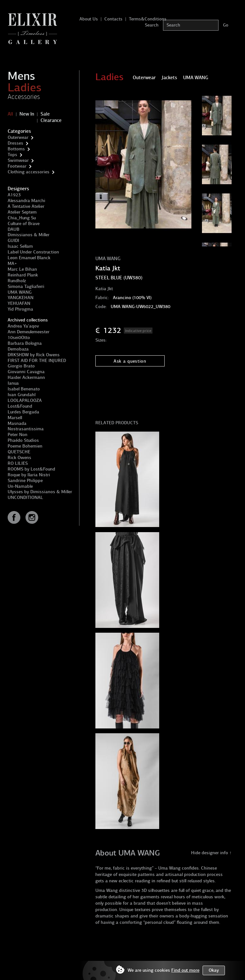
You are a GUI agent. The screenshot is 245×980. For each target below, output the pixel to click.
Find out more (185, 970)
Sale (45, 114)
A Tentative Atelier (26, 206)
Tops (12, 155)
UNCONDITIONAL (25, 498)
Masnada (17, 423)
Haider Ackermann (26, 377)
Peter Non (18, 435)
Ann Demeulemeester (29, 332)
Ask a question (130, 361)
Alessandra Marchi (26, 201)
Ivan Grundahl (22, 395)
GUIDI (13, 241)
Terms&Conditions (148, 19)
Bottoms (16, 149)
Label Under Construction (33, 252)
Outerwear (18, 137)
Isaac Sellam (20, 246)
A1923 (14, 195)
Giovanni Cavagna (26, 372)
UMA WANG (20, 292)
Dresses (15, 143)
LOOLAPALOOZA (25, 400)
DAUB (14, 229)
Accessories (24, 97)
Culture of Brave (24, 224)
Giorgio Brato (21, 366)
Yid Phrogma (20, 309)
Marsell (15, 418)
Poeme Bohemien (25, 446)
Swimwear (18, 160)
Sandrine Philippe (25, 481)
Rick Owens (19, 458)
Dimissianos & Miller (29, 235)
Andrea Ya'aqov (23, 326)
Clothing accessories (29, 172)
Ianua (13, 383)
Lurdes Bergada (23, 412)
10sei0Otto (19, 338)
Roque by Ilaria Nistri (29, 475)
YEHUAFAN (19, 303)
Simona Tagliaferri (26, 286)
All (10, 114)
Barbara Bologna (25, 343)
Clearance (51, 120)
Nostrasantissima (26, 429)
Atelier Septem (22, 212)
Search (152, 25)
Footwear (17, 166)
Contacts (113, 19)
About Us (89, 19)
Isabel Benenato (24, 389)
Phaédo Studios (23, 440)
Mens (21, 76)
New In (27, 114)
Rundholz (17, 281)
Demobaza (18, 349)
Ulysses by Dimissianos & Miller (40, 492)
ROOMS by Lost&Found (31, 469)
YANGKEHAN (21, 298)
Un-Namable (20, 486)
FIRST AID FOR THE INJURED (37, 361)
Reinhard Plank (23, 275)
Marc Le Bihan (22, 269)
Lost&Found (20, 406)
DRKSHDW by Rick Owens (34, 355)
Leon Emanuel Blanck (29, 258)
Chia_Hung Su (22, 218)
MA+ (12, 264)
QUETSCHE (19, 452)
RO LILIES (18, 463)
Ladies (25, 87)
